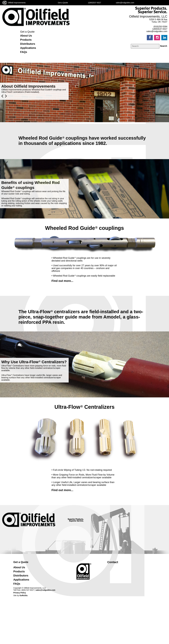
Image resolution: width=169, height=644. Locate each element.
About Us (26, 36)
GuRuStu (24, 595)
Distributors (28, 44)
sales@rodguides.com (45, 590)
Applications (28, 48)
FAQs (24, 52)
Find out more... (62, 281)
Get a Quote (27, 32)
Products (26, 40)
